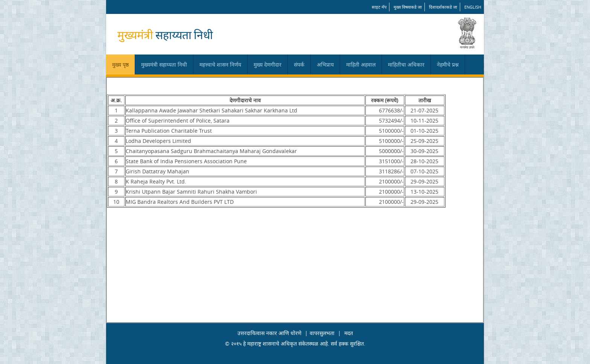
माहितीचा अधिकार (406, 64)
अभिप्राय (325, 64)
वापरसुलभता (322, 333)
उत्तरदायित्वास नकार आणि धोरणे (269, 333)
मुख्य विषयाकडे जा (408, 7)
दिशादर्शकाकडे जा (443, 7)
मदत (349, 333)
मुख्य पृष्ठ (120, 64)
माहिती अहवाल (361, 64)
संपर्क (299, 64)
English (473, 7)
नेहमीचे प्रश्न (448, 64)
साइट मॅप (379, 7)
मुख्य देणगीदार (268, 64)
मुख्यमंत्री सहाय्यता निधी (164, 64)
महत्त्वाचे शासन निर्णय (220, 64)
